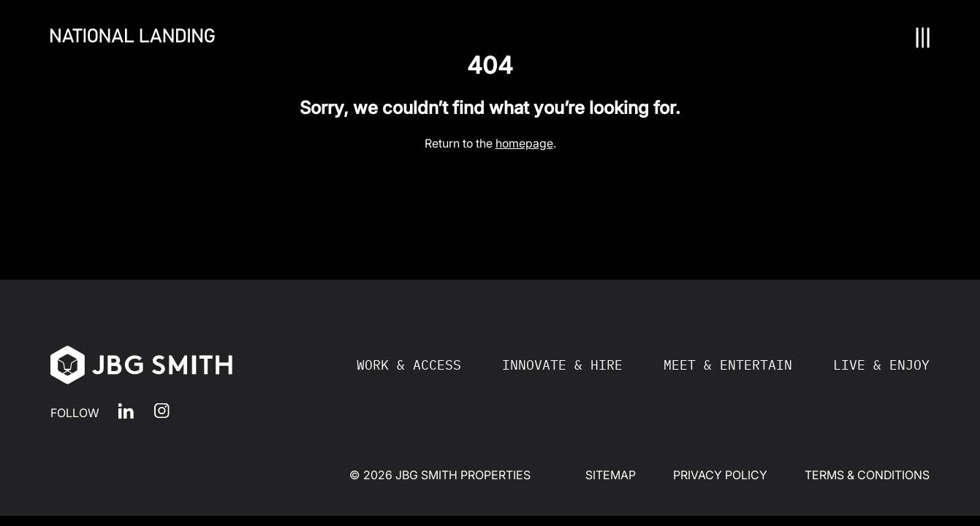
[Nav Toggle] (923, 38)
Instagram (162, 411)
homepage (524, 143)
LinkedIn (126, 411)
